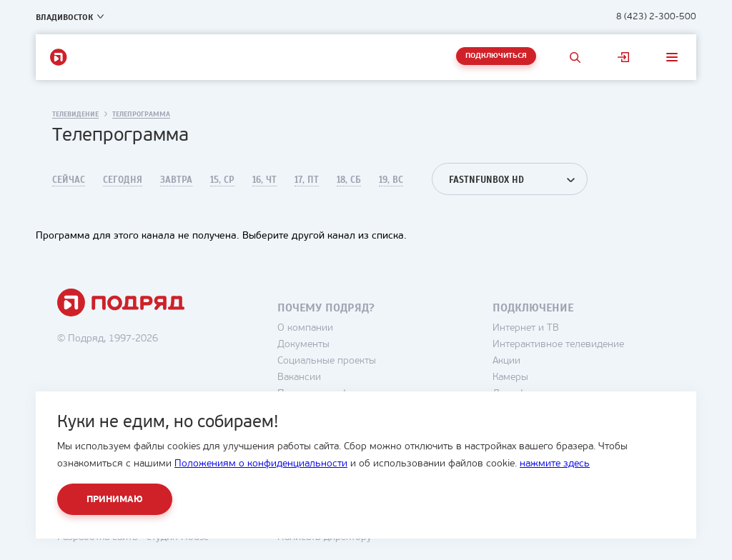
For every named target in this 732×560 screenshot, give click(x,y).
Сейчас (69, 180)
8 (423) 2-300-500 (656, 17)
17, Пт (307, 180)
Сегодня (123, 180)
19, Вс (391, 180)
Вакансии (299, 377)
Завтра (176, 180)
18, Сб (349, 180)
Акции (506, 361)
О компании (305, 328)
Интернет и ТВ (526, 328)
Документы (303, 345)
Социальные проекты (327, 361)
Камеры (510, 377)
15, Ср (222, 180)
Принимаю (115, 500)
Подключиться (496, 56)
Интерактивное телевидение (558, 345)
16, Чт (264, 180)
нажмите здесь (555, 464)
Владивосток (64, 17)
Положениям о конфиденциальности (261, 464)
